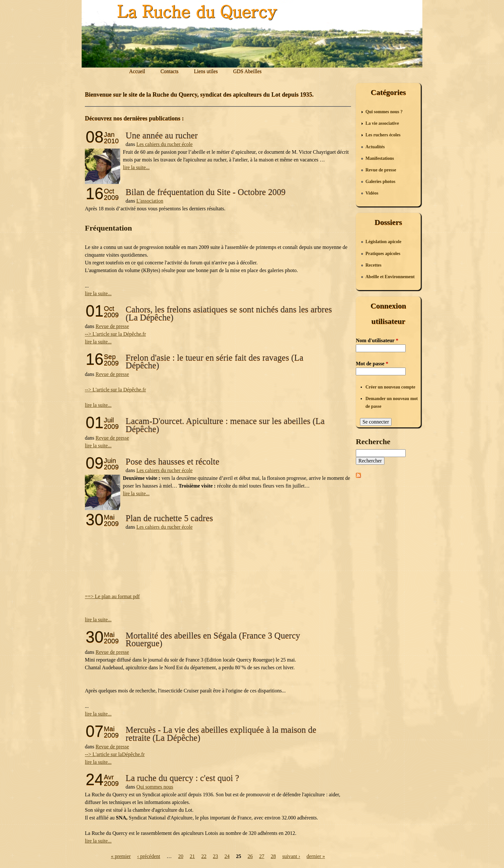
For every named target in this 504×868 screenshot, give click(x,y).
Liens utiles (206, 71)
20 (181, 856)
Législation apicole (383, 242)
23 (215, 856)
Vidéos (372, 193)
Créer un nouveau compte (390, 387)
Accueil (137, 71)
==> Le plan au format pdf (112, 596)
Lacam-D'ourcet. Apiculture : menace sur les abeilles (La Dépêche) (225, 425)
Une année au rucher (162, 135)
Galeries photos (380, 182)
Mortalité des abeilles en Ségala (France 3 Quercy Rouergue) (213, 639)
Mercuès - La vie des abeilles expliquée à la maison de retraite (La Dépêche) (221, 734)
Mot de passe (372, 364)
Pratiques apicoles (383, 254)
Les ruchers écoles (383, 135)
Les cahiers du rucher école (164, 144)
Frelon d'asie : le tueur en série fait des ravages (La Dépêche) (215, 361)
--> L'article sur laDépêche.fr (115, 754)
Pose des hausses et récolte (172, 461)
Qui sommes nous (155, 787)
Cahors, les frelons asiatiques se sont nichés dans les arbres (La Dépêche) (229, 313)
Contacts (169, 71)
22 (204, 856)
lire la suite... (136, 167)
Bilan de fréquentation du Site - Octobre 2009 (206, 192)
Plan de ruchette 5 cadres (169, 518)
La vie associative (382, 123)
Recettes (373, 265)
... (87, 706)
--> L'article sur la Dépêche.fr (115, 334)
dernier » (316, 856)
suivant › (291, 856)
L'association (150, 201)
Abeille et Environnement (390, 277)
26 (250, 856)
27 (262, 856)
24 (227, 856)
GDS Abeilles (247, 71)
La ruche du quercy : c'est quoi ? (182, 778)
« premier (121, 856)
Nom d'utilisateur (377, 340)
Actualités (375, 147)
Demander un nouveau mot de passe (392, 402)
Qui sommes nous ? (384, 112)
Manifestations (380, 158)
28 (273, 856)
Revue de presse (112, 326)
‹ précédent (149, 856)
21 (192, 856)
